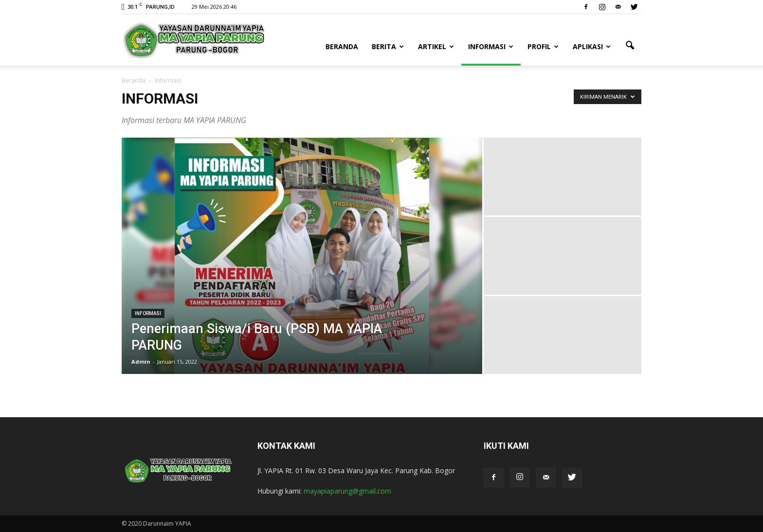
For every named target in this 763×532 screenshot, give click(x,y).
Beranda (342, 46)
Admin (141, 362)
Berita (388, 46)
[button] (630, 46)
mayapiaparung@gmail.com (347, 491)
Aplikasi (592, 46)
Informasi (491, 46)
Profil (543, 46)
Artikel (436, 46)
